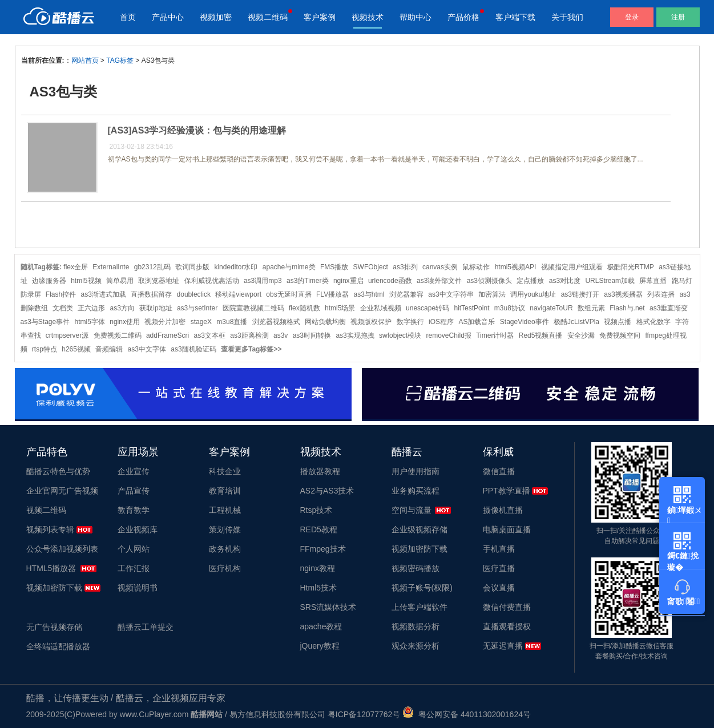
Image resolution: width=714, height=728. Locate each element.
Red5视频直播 (541, 335)
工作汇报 (134, 568)
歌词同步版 (192, 267)
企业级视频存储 (419, 529)
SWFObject (371, 267)
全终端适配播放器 (58, 646)
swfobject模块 (400, 335)
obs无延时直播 (289, 294)
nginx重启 (348, 281)
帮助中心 (416, 17)
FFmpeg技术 (323, 549)
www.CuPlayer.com (154, 714)
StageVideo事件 (525, 322)
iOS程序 (441, 322)
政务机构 (225, 549)
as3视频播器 (623, 294)
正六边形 (91, 308)
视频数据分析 (416, 626)
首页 (128, 17)
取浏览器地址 (159, 281)
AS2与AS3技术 (327, 491)
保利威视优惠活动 (212, 281)
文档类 (63, 308)
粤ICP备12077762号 (364, 714)
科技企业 (225, 471)
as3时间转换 (312, 335)
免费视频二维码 (118, 335)
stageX (201, 322)
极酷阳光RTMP (631, 267)
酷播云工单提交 (146, 627)
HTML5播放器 (51, 568)
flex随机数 (304, 308)
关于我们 (567, 17)
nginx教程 (318, 568)
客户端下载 (515, 17)
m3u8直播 (232, 322)
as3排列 (405, 267)
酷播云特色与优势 (58, 471)
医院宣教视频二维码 (253, 308)
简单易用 (120, 281)
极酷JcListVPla (576, 322)
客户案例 (320, 17)
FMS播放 (334, 267)
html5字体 (90, 322)
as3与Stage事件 (45, 322)
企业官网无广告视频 (62, 491)
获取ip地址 (156, 308)
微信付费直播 (507, 607)
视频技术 (368, 17)
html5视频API (516, 267)
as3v (281, 335)
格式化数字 (654, 322)
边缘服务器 (49, 281)
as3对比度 (565, 281)
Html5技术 (319, 588)
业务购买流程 (416, 491)
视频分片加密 (165, 322)
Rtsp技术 (316, 510)
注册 (678, 17)
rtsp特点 (45, 349)
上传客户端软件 (419, 607)
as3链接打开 (580, 294)
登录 (632, 17)
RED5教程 (319, 529)
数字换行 (410, 322)
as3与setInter (197, 308)
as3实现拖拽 (355, 335)
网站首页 (85, 60)
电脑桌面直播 (507, 529)
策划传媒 (225, 529)
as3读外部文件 (439, 281)
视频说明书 (138, 588)
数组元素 (591, 308)
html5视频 (86, 281)
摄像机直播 (503, 510)
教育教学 (134, 510)
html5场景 (340, 308)
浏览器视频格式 (276, 322)
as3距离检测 (249, 335)
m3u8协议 (510, 308)
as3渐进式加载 (104, 294)
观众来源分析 (416, 646)
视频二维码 (268, 17)
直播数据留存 (151, 294)
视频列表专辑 (50, 529)
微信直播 (499, 471)
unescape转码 (427, 308)
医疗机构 (225, 568)
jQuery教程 (320, 646)
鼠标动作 (476, 267)
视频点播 (618, 322)
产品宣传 (134, 491)
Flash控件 (61, 294)
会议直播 (499, 588)
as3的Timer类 (308, 281)
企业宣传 (134, 471)
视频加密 (216, 17)
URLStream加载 (610, 281)
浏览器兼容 (406, 294)
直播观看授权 (507, 626)
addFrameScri (168, 335)
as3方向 (122, 308)
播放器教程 (320, 471)
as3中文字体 (147, 349)
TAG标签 (120, 60)
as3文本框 (210, 335)
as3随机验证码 (193, 349)
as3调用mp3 (263, 281)
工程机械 (225, 510)
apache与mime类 (289, 267)
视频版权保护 (371, 322)
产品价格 (463, 17)
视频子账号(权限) (422, 588)
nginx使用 (125, 322)
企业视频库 (138, 529)
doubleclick (194, 294)
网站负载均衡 (325, 322)
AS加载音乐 (477, 322)
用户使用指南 (416, 471)
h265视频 (76, 349)
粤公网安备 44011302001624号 (467, 714)
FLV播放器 (332, 294)
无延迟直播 (503, 646)
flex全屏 (76, 267)
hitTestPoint (471, 308)
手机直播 (499, 549)
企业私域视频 (381, 308)
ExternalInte (111, 267)
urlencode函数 (390, 281)
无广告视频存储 (54, 627)
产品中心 (168, 17)
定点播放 (530, 281)
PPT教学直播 (507, 491)
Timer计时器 (495, 335)
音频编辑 (109, 349)
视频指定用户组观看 (572, 267)
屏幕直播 (653, 281)
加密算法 (492, 294)
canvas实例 (440, 267)
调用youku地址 (533, 294)
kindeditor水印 (236, 267)
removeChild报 (448, 335)
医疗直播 (499, 568)
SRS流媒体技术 (328, 607)
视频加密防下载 (54, 588)
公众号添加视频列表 (62, 549)
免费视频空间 (620, 335)
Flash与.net (627, 308)
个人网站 (134, 549)
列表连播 (661, 294)
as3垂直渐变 (669, 308)
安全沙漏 (581, 335)
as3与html (369, 294)
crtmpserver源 (67, 335)
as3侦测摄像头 (489, 281)
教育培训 (225, 491)
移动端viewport (238, 294)
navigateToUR (551, 308)
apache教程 (321, 626)
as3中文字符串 (451, 294)
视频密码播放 (416, 568)
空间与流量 (412, 510)
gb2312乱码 (152, 267)
